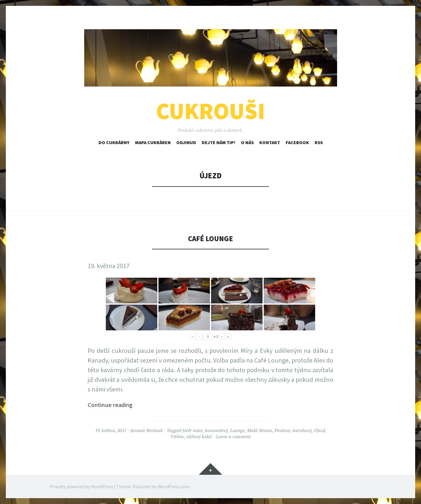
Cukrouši (211, 111)
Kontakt (270, 142)
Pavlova (282, 430)
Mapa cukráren (153, 142)
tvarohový (302, 430)
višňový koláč (199, 436)
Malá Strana (260, 430)
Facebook (297, 142)
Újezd (320, 430)
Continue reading (111, 405)
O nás (247, 142)
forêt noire (193, 430)
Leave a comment (233, 436)
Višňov (177, 436)
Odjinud (186, 142)
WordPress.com (174, 486)
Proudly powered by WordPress (81, 486)
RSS (319, 142)
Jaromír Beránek (147, 430)
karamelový (216, 430)
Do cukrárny (114, 142)
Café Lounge (210, 238)
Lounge (237, 430)
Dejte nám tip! (219, 142)
